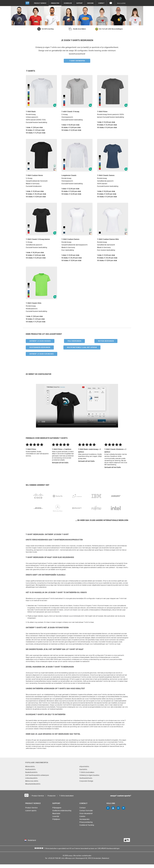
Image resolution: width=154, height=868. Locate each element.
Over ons (90, 3)
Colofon (82, 817)
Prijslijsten (56, 820)
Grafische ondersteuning (62, 812)
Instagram (118, 809)
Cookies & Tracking (87, 826)
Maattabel (56, 815)
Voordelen (68, 3)
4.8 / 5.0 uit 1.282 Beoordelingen (111, 29)
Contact (101, 3)
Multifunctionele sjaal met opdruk (82, 347)
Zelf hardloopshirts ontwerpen (37, 775)
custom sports (31, 812)
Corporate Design (86, 781)
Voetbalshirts (30, 769)
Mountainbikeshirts (33, 784)
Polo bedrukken (74, 341)
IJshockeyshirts (31, 778)
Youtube (113, 809)
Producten (55, 3)
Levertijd (56, 817)
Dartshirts (83, 769)
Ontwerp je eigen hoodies (40, 341)
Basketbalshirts (31, 772)
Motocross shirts (32, 781)
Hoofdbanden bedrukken (40, 347)
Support (79, 3)
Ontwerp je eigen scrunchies (42, 354)
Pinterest (123, 809)
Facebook (108, 809)
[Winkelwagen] (111, 3)
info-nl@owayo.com (68, 862)
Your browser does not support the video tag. (77, 406)
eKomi (104, 852)
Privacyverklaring (86, 823)
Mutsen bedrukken (106, 341)
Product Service (40, 3)
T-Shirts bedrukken (87, 772)
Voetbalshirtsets (86, 778)
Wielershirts (30, 766)
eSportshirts (84, 766)
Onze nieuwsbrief (86, 815)
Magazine (121, 3)
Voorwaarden (84, 820)
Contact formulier (86, 812)
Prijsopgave (57, 809)
